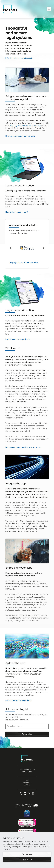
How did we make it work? (17, 212)
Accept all (27, 860)
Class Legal (14, 126)
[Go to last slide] (11, 248)
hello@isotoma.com (27, 769)
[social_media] (33, 794)
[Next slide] (43, 248)
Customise (27, 854)
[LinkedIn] (29, 794)
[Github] (25, 794)
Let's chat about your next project (19, 58)
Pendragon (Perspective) (30, 126)
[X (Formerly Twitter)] (21, 794)
